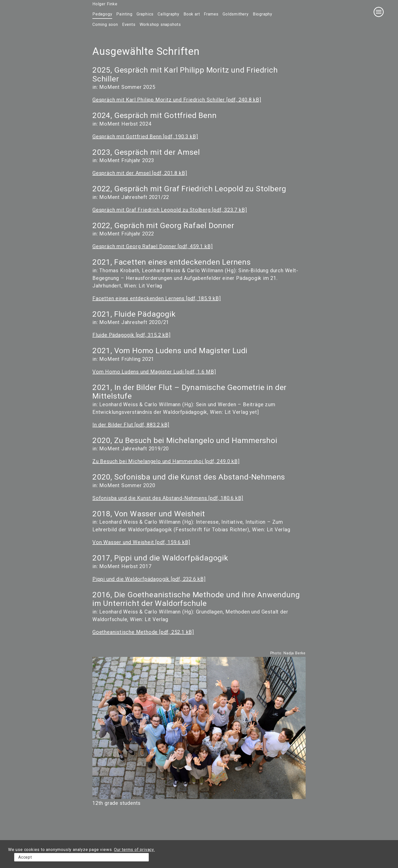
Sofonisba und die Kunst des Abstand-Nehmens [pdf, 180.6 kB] (168, 498)
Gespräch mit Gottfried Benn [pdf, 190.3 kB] (145, 137)
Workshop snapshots (160, 24)
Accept (25, 857)
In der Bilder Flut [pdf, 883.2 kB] (131, 425)
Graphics (145, 14)
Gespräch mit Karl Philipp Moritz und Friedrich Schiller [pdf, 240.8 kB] (177, 100)
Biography (263, 14)
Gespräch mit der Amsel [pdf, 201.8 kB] (140, 173)
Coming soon (105, 24)
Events (129, 24)
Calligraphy (169, 14)
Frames (211, 14)
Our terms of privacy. (134, 850)
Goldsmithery (236, 14)
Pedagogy (102, 14)
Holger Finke (105, 4)
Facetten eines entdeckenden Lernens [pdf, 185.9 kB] (157, 298)
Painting (124, 14)
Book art (192, 14)
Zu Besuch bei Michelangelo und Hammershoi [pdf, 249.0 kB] (166, 461)
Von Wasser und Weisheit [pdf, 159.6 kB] (141, 542)
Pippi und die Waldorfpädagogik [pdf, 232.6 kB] (149, 579)
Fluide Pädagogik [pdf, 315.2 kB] (131, 335)
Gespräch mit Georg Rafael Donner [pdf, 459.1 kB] (152, 246)
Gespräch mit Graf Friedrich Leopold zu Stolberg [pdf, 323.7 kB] (170, 210)
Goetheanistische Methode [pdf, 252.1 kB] (143, 632)
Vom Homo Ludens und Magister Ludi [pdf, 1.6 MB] (154, 372)
